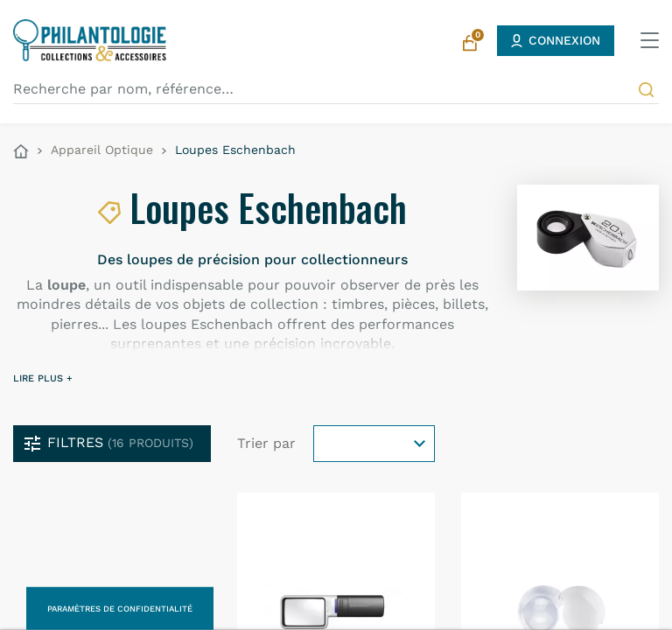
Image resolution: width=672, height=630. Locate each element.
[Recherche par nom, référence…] (336, 89)
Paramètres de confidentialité (120, 609)
